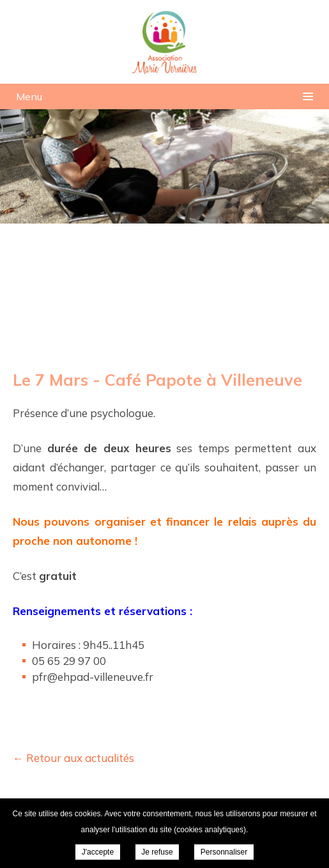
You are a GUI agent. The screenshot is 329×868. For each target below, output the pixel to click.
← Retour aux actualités (73, 758)
